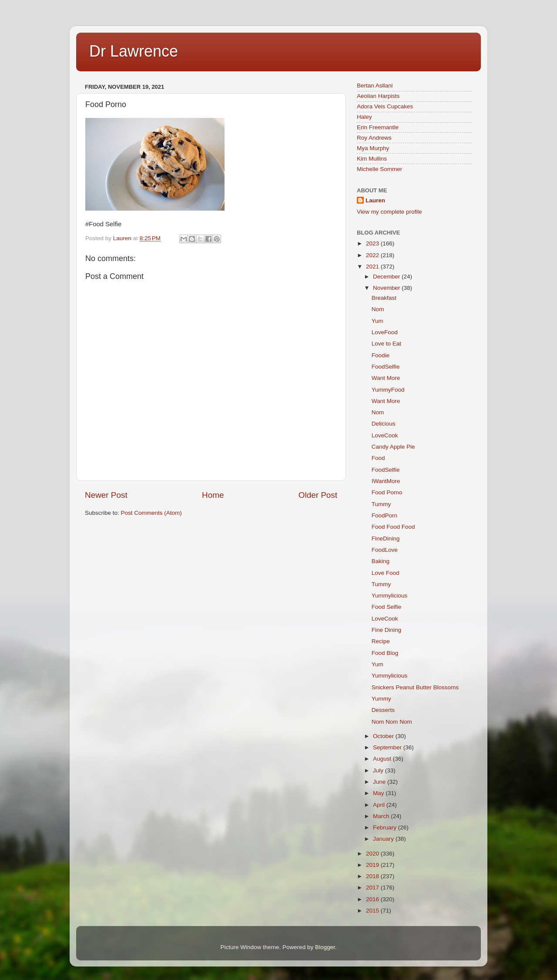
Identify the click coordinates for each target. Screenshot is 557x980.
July (379, 770)
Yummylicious (390, 596)
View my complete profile (389, 212)
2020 (373, 854)
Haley (364, 117)
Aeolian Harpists (378, 96)
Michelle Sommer (379, 169)
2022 (373, 255)
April (380, 805)
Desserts (383, 710)
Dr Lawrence (134, 51)
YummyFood (388, 390)
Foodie (381, 355)
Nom (378, 309)
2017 (373, 888)
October (384, 736)
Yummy (381, 699)
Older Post (318, 495)
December (387, 277)
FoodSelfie (386, 367)
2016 (373, 899)
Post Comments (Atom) (151, 513)
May (379, 793)
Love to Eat (386, 344)
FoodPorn (384, 515)
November (387, 288)
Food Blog (385, 653)
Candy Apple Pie (393, 447)
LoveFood (385, 332)
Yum (377, 321)
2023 (373, 243)
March (382, 816)
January (384, 839)
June (380, 782)
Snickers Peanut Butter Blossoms (415, 687)
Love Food (386, 573)
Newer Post (106, 495)
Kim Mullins (372, 159)
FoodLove (385, 550)
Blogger (325, 947)
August (383, 759)
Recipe (381, 641)
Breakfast (384, 298)
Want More (386, 378)
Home (213, 495)
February (386, 827)
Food (378, 458)
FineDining (386, 539)
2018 (373, 876)
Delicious (384, 424)
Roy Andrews (374, 138)
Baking (381, 561)
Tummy (381, 504)
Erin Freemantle (378, 127)
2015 (373, 911)
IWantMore (386, 481)
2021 (373, 267)
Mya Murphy (373, 148)
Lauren (375, 200)
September (388, 747)
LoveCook (385, 435)
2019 (373, 865)
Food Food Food (393, 527)
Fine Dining (386, 630)
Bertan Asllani (375, 86)
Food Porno (387, 492)
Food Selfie (386, 607)
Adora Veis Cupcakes (385, 106)
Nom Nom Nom (392, 722)
